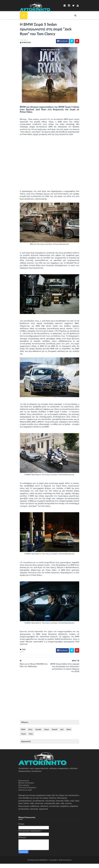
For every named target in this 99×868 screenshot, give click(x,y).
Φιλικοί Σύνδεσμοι (26, 787)
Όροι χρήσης (24, 789)
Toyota (75, 734)
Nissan (45, 734)
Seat (60, 734)
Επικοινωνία (24, 785)
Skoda (67, 734)
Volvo (22, 738)
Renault (53, 734)
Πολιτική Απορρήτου (27, 792)
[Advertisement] (50, 702)
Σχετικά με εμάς (25, 794)
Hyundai (37, 734)
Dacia (29, 734)
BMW (20, 656)
